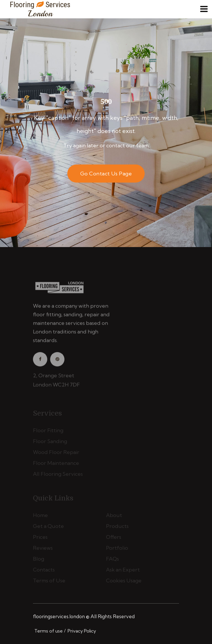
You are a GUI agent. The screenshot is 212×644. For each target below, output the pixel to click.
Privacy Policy (82, 631)
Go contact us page (106, 174)
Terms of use (49, 631)
